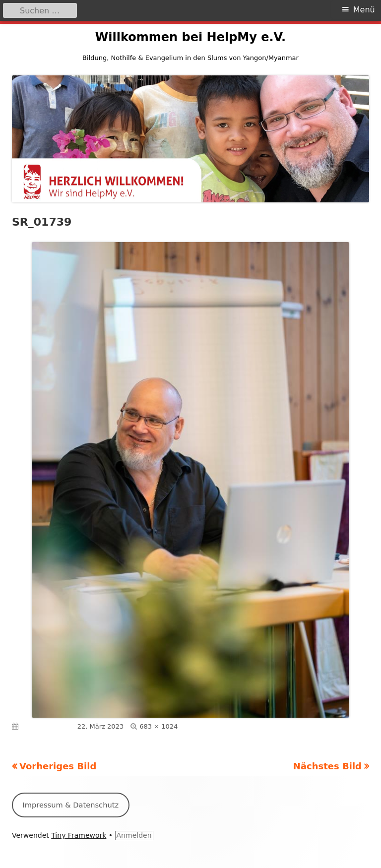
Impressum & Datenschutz (70, 805)
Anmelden (134, 835)
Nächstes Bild (327, 766)
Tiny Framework (79, 835)
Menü (364, 10)
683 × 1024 (159, 726)
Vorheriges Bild (58, 766)
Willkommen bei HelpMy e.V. (190, 37)
